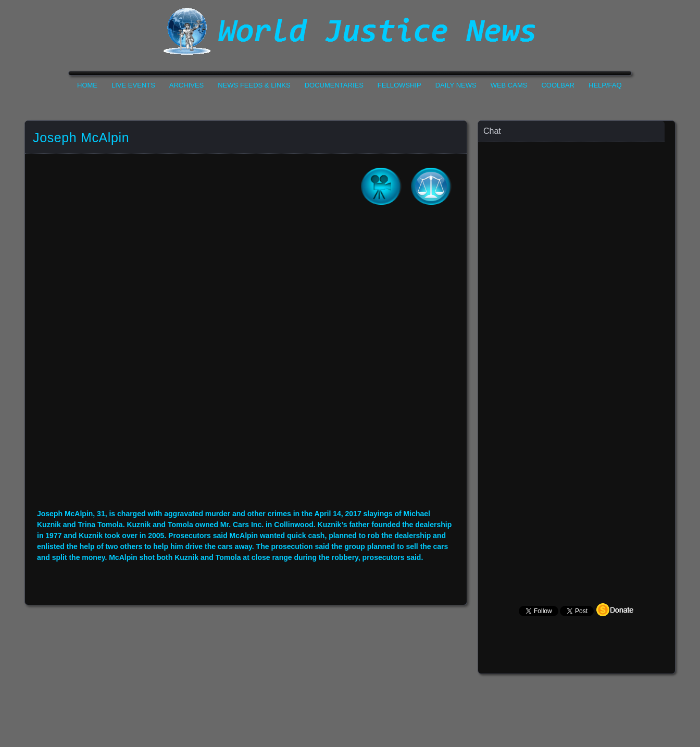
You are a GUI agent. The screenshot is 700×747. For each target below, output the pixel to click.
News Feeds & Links (254, 85)
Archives (186, 85)
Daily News (456, 85)
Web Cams (509, 85)
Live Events (133, 85)
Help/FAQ (605, 85)
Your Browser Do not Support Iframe (246, 364)
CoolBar (558, 85)
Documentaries (334, 85)
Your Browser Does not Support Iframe (577, 347)
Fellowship (399, 85)
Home (87, 85)
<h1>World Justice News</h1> (350, 31)
